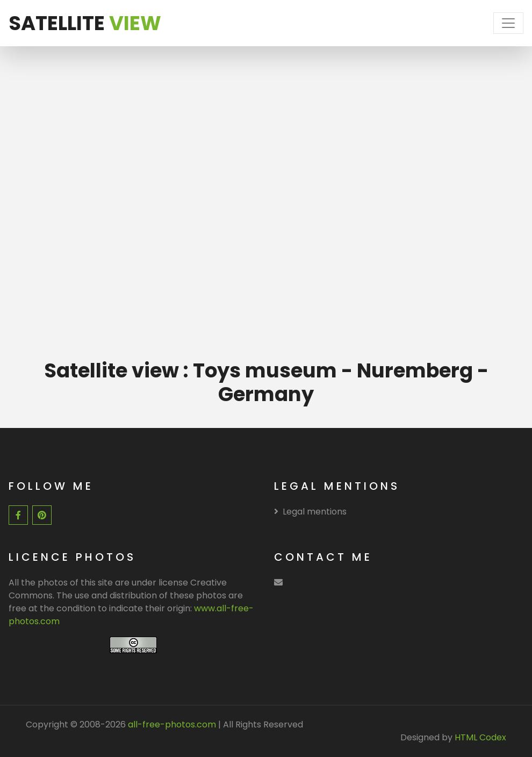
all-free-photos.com (171, 724)
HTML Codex (480, 737)
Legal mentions (310, 512)
